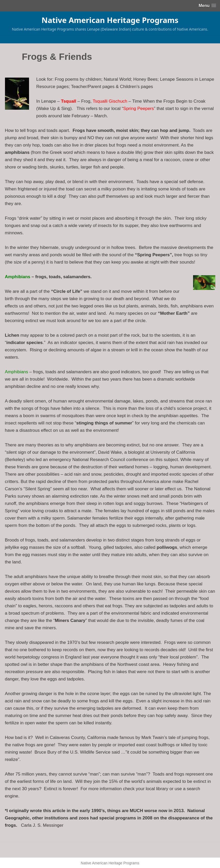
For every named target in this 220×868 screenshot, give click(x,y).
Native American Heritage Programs (110, 20)
